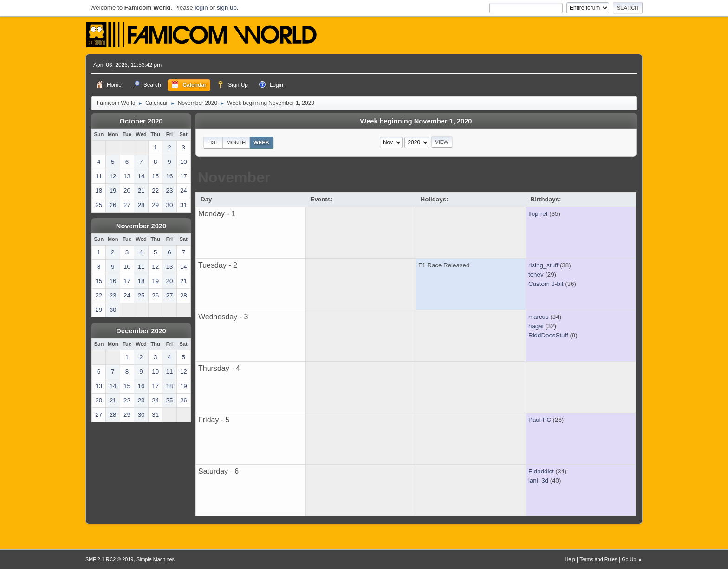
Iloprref (538, 214)
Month (236, 142)
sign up (227, 8)
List (213, 142)
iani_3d (538, 481)
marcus (539, 317)
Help (570, 559)
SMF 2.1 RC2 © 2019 (109, 559)
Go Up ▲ (632, 559)
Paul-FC (540, 420)
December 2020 (141, 331)
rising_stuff (543, 265)
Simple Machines (156, 559)
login (201, 8)
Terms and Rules (599, 559)
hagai (536, 326)
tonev (536, 275)
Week (261, 142)
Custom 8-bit (546, 284)
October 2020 (141, 121)
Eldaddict (541, 471)
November (234, 177)
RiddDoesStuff (548, 335)
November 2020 (141, 226)
